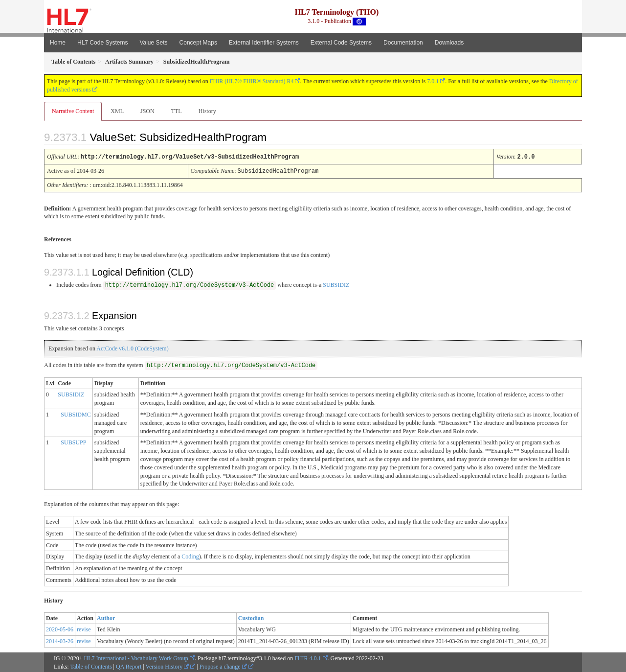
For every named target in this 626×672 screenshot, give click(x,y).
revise (84, 628)
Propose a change (223, 666)
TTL (177, 111)
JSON (147, 111)
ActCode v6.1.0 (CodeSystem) (132, 348)
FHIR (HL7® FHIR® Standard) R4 (252, 81)
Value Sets (153, 43)
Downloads (449, 43)
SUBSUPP (73, 441)
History (207, 111)
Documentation (403, 43)
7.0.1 (433, 81)
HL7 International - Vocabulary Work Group (136, 657)
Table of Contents (91, 666)
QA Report (129, 666)
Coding (190, 556)
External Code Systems (341, 43)
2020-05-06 (60, 628)
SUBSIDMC (76, 414)
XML (117, 111)
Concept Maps (198, 43)
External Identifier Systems (264, 43)
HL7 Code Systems (102, 43)
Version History (168, 666)
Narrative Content (73, 111)
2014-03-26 (60, 640)
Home (58, 43)
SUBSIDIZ (336, 284)
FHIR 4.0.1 (308, 657)
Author (106, 617)
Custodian (251, 617)
